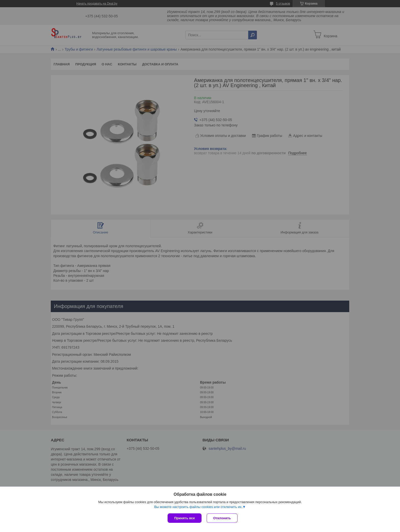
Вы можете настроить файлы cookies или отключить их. (198, 507)
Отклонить (222, 518)
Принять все (185, 518)
